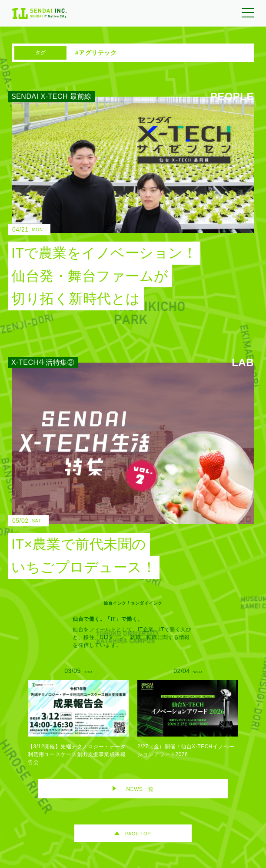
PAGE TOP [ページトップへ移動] (138, 834)
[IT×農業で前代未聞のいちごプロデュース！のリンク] (126, 471)
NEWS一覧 (140, 789)
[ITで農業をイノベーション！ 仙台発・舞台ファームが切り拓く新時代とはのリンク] (126, 204)
